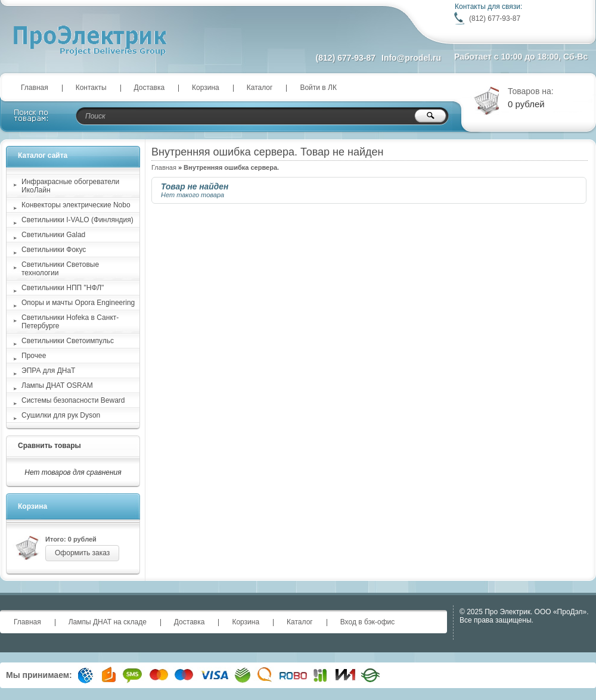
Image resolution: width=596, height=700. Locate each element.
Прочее (34, 356)
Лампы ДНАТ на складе (108, 622)
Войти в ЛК (318, 88)
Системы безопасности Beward (73, 400)
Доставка (150, 88)
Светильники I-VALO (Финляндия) (77, 220)
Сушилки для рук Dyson (61, 415)
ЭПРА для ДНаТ (48, 371)
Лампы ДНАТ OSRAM (57, 385)
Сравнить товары (49, 446)
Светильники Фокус (54, 250)
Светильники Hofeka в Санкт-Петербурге (70, 322)
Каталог (260, 88)
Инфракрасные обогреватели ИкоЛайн (70, 186)
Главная (35, 88)
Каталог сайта (43, 155)
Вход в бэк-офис (368, 622)
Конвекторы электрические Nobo (76, 205)
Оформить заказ (82, 553)
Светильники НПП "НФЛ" (63, 288)
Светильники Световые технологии (60, 269)
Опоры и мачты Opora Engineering (78, 303)
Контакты (91, 88)
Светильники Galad (53, 235)
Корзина (206, 88)
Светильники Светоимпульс (68, 341)
